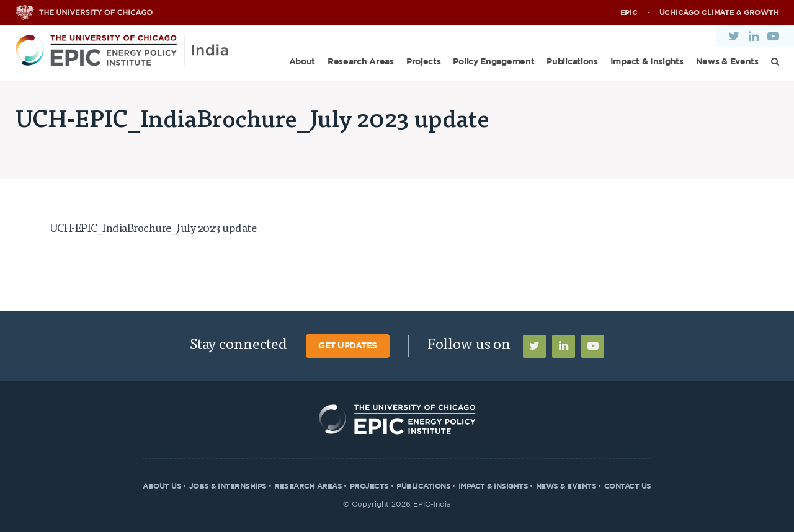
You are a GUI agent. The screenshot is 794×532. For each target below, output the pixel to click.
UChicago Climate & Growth (719, 12)
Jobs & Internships (228, 486)
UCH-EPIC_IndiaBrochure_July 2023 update (153, 229)
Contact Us (628, 486)
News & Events (727, 62)
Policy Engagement (493, 62)
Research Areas (361, 62)
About (302, 62)
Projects (424, 62)
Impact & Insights (647, 62)
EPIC (629, 12)
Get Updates (348, 346)
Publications (572, 62)
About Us (162, 486)
